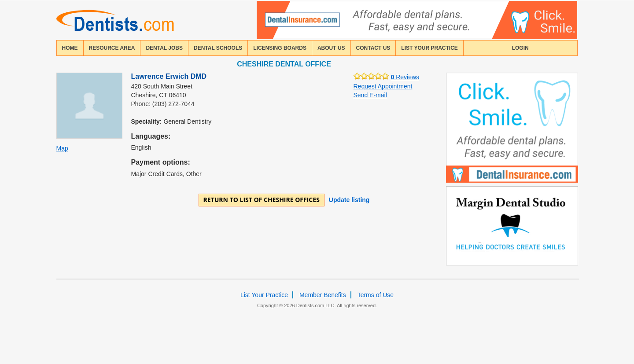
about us (331, 48)
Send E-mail (370, 95)
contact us (373, 48)
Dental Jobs (164, 48)
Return (262, 200)
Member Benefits (323, 295)
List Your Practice (429, 48)
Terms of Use (376, 295)
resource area (112, 48)
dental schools (218, 48)
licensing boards (280, 48)
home (70, 48)
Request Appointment (383, 86)
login (520, 48)
